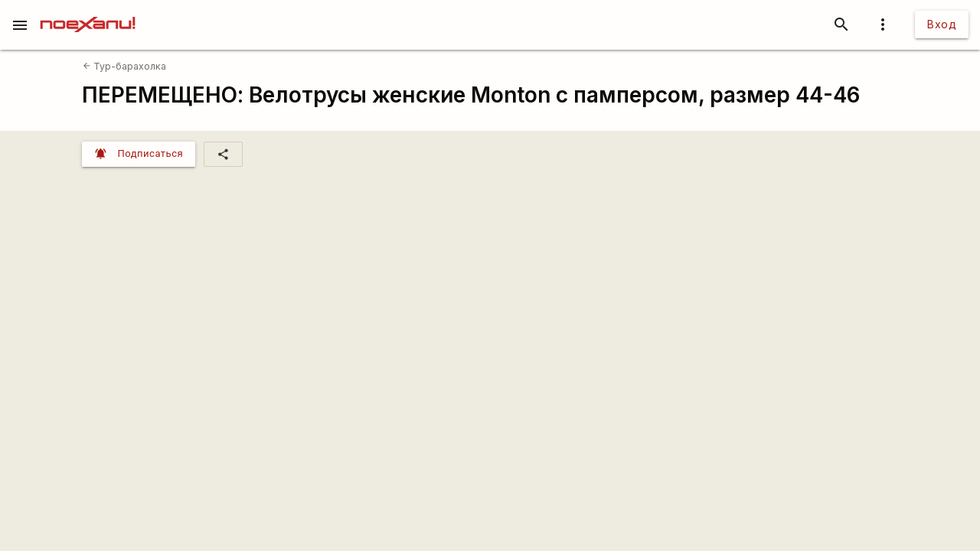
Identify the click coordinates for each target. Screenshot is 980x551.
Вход (942, 24)
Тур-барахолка (124, 66)
